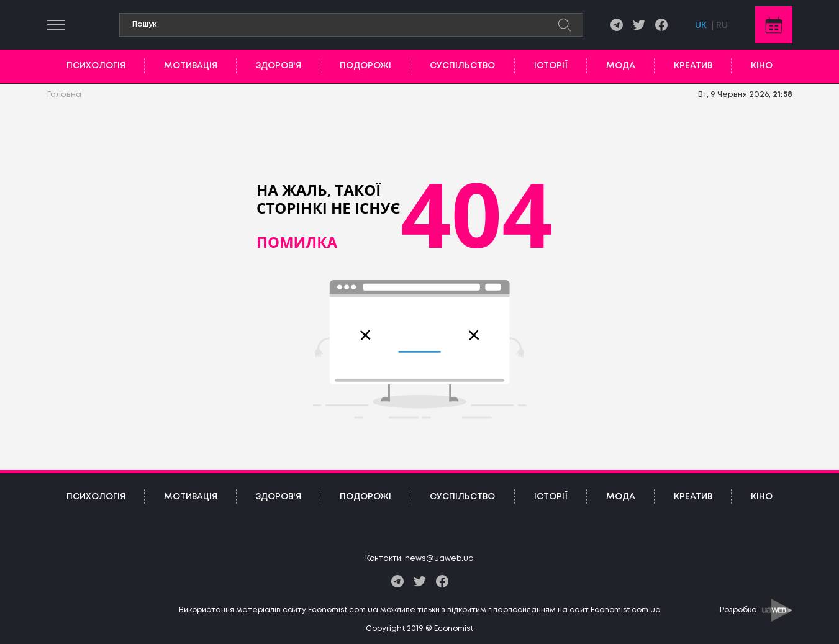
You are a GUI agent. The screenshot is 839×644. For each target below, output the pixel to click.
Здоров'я (279, 66)
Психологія (96, 66)
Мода (621, 66)
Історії (551, 66)
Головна (64, 95)
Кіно (762, 66)
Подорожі (365, 66)
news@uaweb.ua (439, 559)
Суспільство (462, 66)
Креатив (693, 66)
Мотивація (191, 66)
